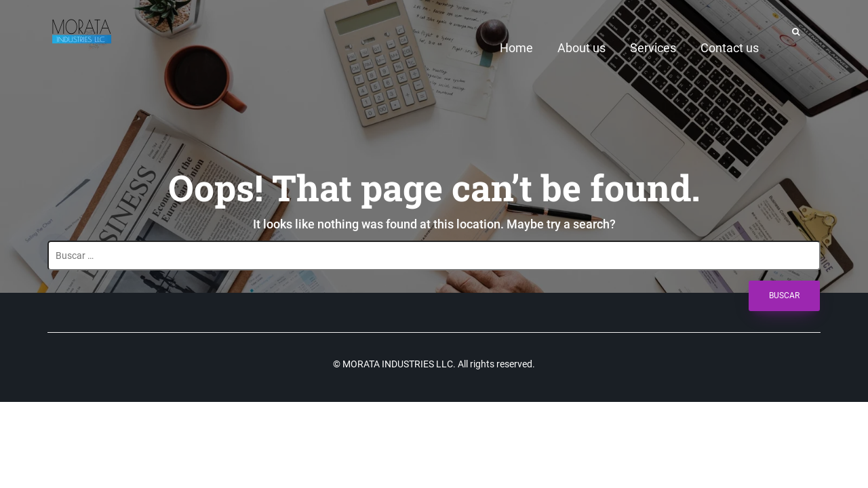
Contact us (730, 48)
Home (516, 48)
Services (653, 48)
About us (581, 48)
